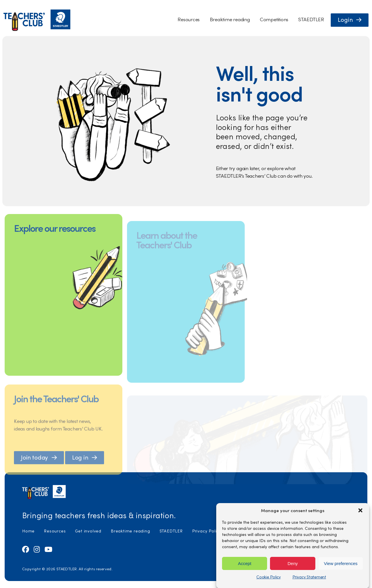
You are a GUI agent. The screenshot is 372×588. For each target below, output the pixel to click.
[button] (360, 532)
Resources (189, 19)
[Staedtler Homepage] (37, 30)
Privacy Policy (207, 531)
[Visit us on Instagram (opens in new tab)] (37, 549)
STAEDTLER (311, 19)
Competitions (274, 19)
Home (28, 531)
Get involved (88, 531)
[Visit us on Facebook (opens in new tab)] (26, 549)
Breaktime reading (230, 19)
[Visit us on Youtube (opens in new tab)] (48, 549)
